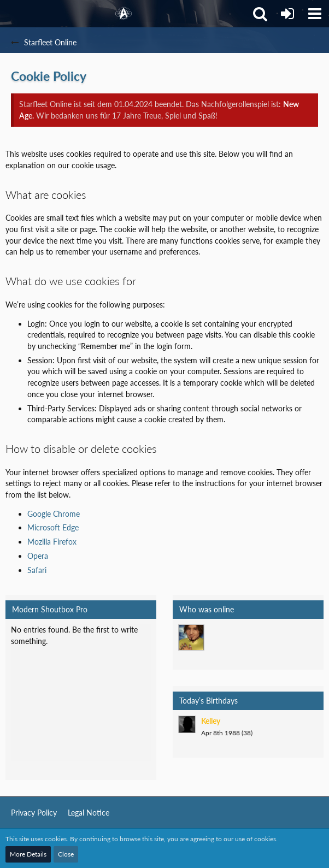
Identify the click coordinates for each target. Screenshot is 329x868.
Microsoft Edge (53, 527)
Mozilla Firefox (52, 542)
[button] (315, 14)
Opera (38, 556)
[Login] (287, 14)
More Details (28, 854)
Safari (37, 570)
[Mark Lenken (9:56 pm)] (191, 637)
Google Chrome (54, 514)
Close (66, 854)
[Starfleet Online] (124, 14)
